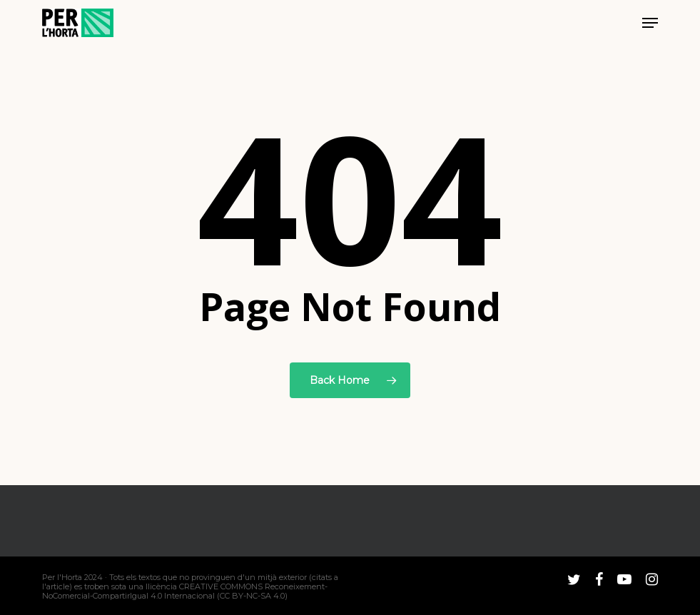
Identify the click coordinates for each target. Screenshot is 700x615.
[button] (650, 23)
